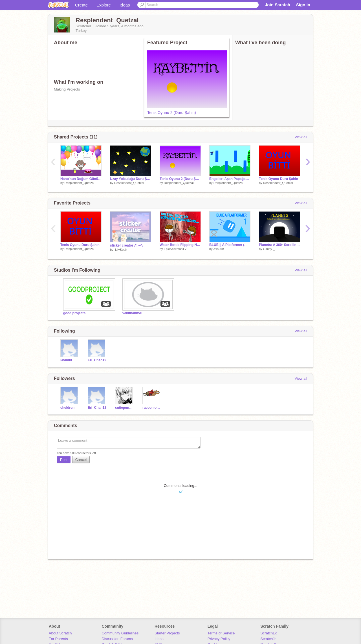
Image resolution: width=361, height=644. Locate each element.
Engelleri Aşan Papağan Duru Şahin (230, 179)
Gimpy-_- (269, 249)
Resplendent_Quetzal (80, 183)
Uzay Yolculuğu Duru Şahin (131, 179)
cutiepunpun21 (125, 408)
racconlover (152, 408)
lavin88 (66, 360)
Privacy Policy (219, 639)
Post (64, 460)
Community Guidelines (120, 633)
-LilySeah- (121, 250)
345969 (219, 249)
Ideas (125, 5)
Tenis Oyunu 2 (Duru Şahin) (172, 113)
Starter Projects (167, 633)
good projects (74, 313)
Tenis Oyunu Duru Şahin (279, 179)
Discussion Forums (117, 639)
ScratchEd (269, 633)
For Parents (58, 639)
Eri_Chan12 (97, 360)
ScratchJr (268, 639)
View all (301, 137)
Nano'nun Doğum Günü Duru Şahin (81, 179)
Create (81, 5)
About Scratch (60, 633)
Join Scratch (278, 5)
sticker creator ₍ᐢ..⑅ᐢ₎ (126, 245)
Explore (104, 5)
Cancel (81, 460)
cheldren (67, 408)
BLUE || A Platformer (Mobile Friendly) (230, 245)
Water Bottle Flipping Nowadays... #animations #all (180, 245)
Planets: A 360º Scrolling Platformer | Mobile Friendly (279, 245)
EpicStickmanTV (175, 249)
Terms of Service (221, 633)
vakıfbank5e (132, 313)
